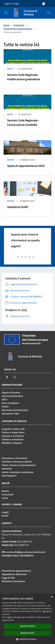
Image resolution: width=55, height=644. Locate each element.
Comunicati (7, 494)
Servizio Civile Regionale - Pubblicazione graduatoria (24, 77)
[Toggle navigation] (6, 13)
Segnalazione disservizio (14, 574)
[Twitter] (15, 377)
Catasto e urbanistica (13, 439)
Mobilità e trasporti (12, 443)
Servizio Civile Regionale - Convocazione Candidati (23, 122)
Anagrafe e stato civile (13, 429)
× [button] (52, 597)
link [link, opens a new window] (12, 620)
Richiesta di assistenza (13, 581)
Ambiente (7, 469)
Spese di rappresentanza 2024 (26, 166)
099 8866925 (27, 555)
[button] (28, 639)
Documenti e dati (10, 414)
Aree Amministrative (12, 396)
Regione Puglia (12, 4)
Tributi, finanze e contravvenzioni (19, 465)
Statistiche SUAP (18, 207)
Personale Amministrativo (15, 410)
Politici (5, 406)
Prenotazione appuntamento (16, 571)
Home (6, 25)
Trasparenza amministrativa (18, 29)
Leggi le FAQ (8, 578)
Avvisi (10, 69)
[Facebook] (7, 377)
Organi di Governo (11, 392)
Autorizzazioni (9, 476)
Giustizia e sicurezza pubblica (17, 462)
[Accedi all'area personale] (44, 4)
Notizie (11, 160)
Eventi (5, 516)
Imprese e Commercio (13, 436)
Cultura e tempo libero (13, 432)
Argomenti (19, 25)
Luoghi (5, 512)
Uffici (4, 399)
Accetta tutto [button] (27, 626)
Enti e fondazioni (10, 403)
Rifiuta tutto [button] (27, 633)
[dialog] (27, 619)
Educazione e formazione (15, 458)
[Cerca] (49, 13)
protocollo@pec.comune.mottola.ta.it (26, 552)
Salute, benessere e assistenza (17, 472)
